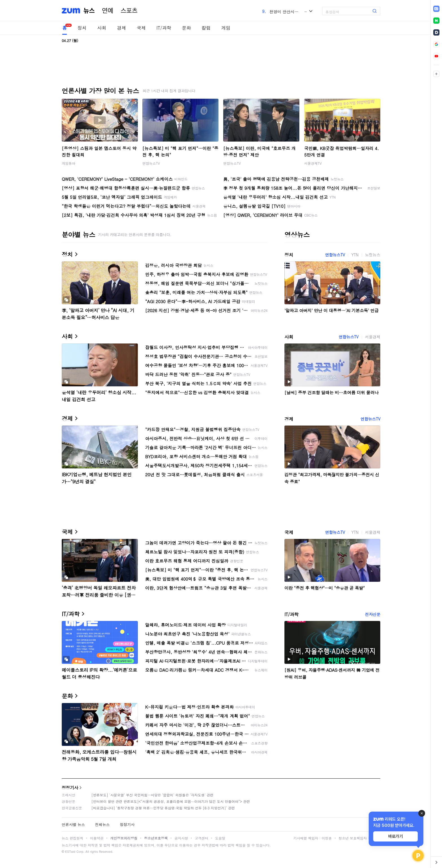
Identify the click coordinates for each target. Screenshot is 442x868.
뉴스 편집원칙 (72, 838)
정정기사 (70, 787)
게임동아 (68, 163)
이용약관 (97, 838)
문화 (186, 28)
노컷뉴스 (373, 255)
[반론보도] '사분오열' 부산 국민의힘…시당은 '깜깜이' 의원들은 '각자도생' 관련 (152, 795)
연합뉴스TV (151, 163)
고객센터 (202, 838)
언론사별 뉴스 (73, 824)
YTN (355, 255)
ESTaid (70, 852)
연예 (108, 11)
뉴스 (89, 11)
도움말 (220, 838)
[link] (436, 9)
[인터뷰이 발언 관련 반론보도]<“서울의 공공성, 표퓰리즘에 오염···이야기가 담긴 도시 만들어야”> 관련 (171, 801)
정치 (82, 28)
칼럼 (206, 28)
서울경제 (373, 337)
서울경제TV (313, 163)
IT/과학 (164, 28)
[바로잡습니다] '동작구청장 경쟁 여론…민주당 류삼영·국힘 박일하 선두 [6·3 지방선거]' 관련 (163, 808)
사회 (102, 28)
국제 (141, 28)
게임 (226, 28)
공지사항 (181, 838)
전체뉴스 (102, 824)
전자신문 (373, 614)
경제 (121, 28)
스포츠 (129, 11)
